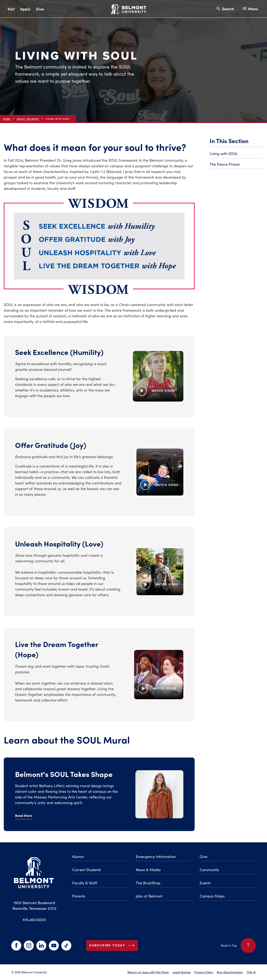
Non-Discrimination (230, 972)
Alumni (78, 856)
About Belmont (28, 119)
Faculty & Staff (85, 883)
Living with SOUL (224, 153)
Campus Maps (212, 896)
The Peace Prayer (225, 164)
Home (7, 119)
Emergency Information (156, 856)
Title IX (251, 972)
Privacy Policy (204, 972)
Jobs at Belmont (149, 896)
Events (205, 883)
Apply (25, 9)
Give (40, 9)
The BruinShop (148, 883)
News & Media (148, 870)
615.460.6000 (34, 920)
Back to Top (238, 946)
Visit (11, 9)
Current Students (87, 870)
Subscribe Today (113, 946)
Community (209, 870)
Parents (79, 896)
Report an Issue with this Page (148, 972)
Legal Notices (182, 972)
